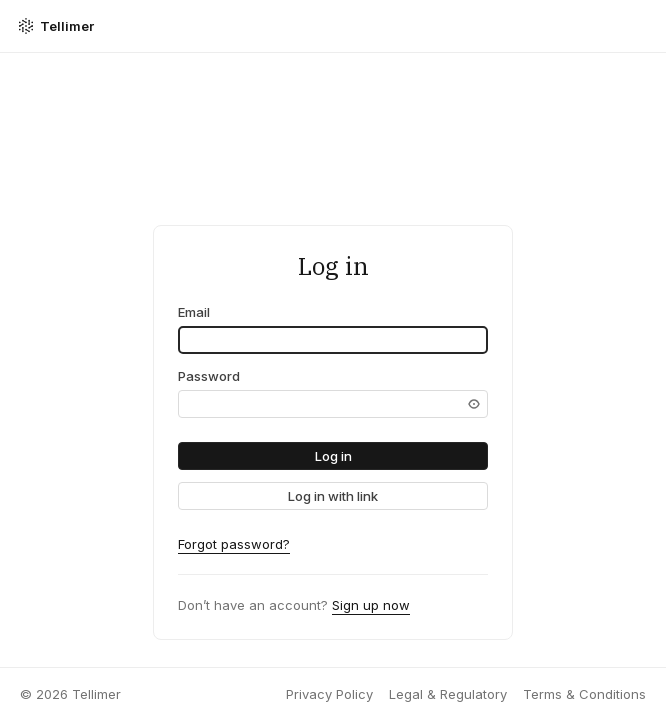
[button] (333, 456)
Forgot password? (234, 544)
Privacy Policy (329, 694)
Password (209, 376)
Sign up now (371, 605)
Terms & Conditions (584, 694)
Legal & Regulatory (448, 694)
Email (194, 312)
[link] (333, 496)
